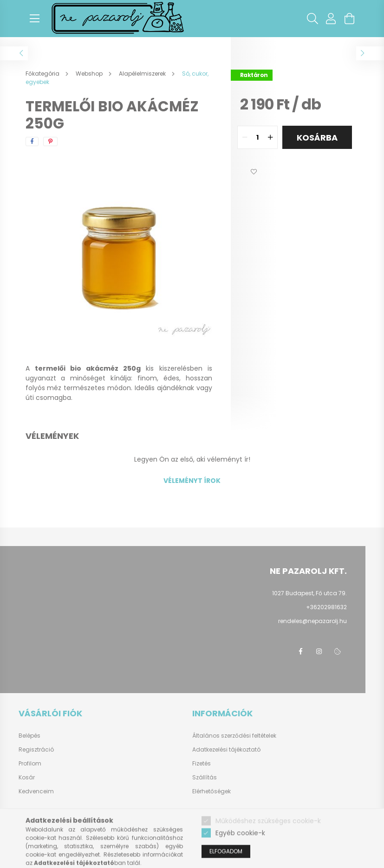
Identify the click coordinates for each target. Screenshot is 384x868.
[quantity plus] (270, 137)
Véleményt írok (192, 481)
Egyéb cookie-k (240, 855)
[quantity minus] (245, 137)
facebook (300, 651)
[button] (254, 172)
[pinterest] (50, 141)
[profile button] (331, 19)
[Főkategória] (43, 74)
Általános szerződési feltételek (234, 736)
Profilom (30, 764)
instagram (319, 651)
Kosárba (317, 138)
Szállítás (205, 777)
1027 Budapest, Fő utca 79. (309, 593)
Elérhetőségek (212, 791)
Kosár (27, 778)
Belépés (29, 736)
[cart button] (350, 19)
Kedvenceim (36, 791)
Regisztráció (36, 750)
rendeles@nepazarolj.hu (312, 621)
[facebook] (32, 141)
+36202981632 (326, 607)
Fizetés (202, 763)
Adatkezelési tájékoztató (226, 749)
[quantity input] (257, 137)
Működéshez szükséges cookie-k (268, 842)
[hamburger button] (35, 19)
